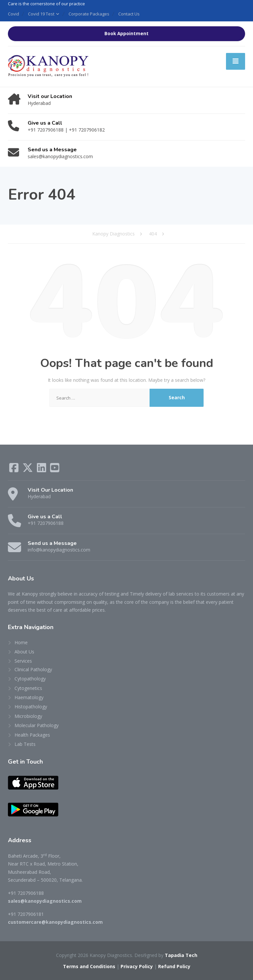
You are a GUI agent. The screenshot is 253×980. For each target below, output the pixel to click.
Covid (14, 14)
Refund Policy (174, 966)
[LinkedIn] (42, 470)
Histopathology (31, 707)
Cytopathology (30, 679)
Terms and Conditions (89, 966)
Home (21, 642)
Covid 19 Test (41, 14)
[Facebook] (14, 470)
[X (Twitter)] (28, 470)
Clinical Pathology (33, 669)
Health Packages (32, 735)
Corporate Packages (89, 14)
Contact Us (129, 14)
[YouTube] (55, 470)
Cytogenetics (28, 688)
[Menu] (236, 61)
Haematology (29, 697)
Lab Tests (25, 744)
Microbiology (28, 716)
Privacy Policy (137, 966)
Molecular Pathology (37, 725)
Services (23, 661)
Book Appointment (126, 34)
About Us (24, 652)
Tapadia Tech (181, 955)
